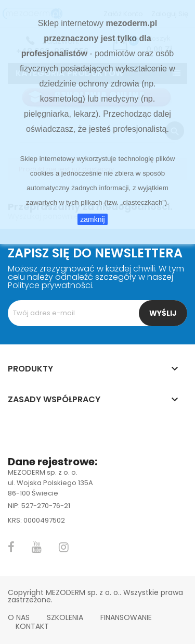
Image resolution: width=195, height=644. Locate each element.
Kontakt (32, 626)
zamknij (92, 219)
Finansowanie (126, 617)
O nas (19, 617)
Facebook (11, 547)
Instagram (64, 547)
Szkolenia (65, 617)
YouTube (37, 547)
